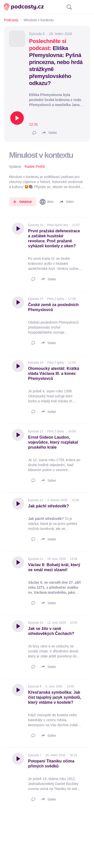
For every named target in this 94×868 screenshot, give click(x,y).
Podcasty (11, 20)
